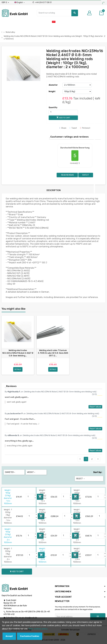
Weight (52, 92)
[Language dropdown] (20, 3)
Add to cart (17, 572)
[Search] (57, 13)
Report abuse (95, 407)
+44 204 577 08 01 (42, 2)
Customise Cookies (30, 636)
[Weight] (77, 92)
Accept (9, 636)
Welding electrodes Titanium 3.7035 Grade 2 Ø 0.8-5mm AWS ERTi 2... (53, 353)
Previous (80, 459)
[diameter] (77, 85)
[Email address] (73, 617)
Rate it (86, 175)
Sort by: (98, 472)
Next (98, 459)
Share (63, 128)
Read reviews (67, 175)
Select (81, 479)
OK (98, 616)
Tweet (73, 128)
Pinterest (85, 128)
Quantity (53, 108)
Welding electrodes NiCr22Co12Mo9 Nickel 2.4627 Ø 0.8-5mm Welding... (18, 353)
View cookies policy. (38, 629)
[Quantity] (63, 112)
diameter (53, 85)
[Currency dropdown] (5, 3)
